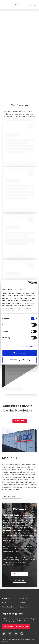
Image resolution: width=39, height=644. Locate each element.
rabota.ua (16, 562)
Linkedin (25, 560)
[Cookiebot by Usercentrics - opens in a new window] (28, 283)
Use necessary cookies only (19, 360)
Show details (28, 346)
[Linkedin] (4, 634)
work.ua (23, 562)
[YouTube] (16, 634)
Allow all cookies (19, 353)
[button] (20, 421)
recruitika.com (8, 565)
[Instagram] (22, 634)
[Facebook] (10, 634)
